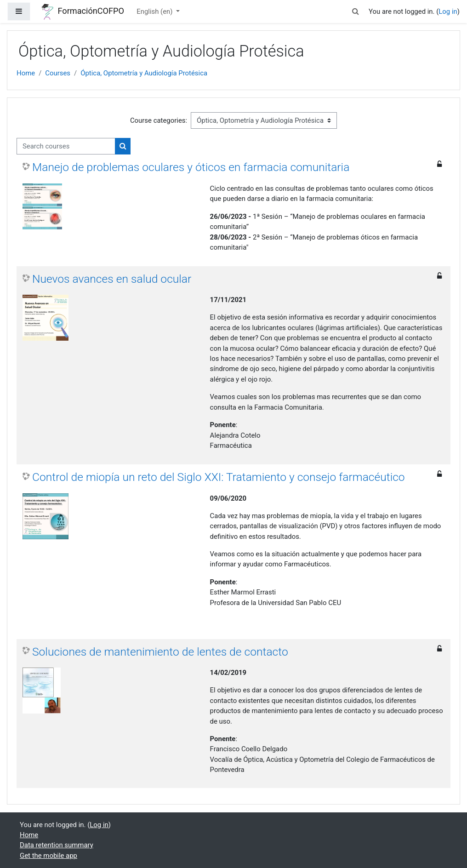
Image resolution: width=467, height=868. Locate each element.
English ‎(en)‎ (155, 11)
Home (26, 73)
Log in (448, 11)
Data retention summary (57, 845)
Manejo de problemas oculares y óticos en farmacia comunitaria (191, 167)
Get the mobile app (48, 856)
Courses (58, 73)
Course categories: (159, 120)
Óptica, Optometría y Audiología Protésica (144, 73)
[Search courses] (66, 146)
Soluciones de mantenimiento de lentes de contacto (160, 652)
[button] (356, 11)
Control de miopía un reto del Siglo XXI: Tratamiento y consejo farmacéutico (219, 477)
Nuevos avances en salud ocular (112, 279)
